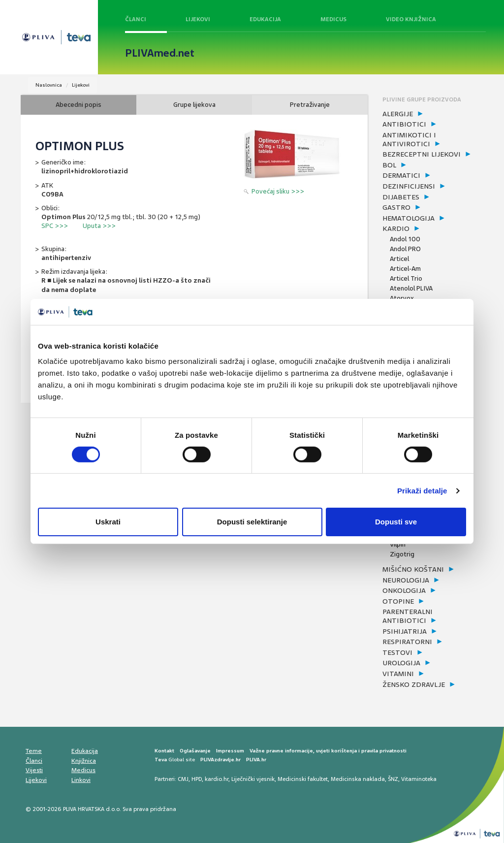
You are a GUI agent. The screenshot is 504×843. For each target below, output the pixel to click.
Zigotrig (402, 554)
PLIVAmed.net (160, 53)
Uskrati (108, 522)
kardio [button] (396, 228)
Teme (34, 751)
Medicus (333, 19)
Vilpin (398, 544)
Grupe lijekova (194, 105)
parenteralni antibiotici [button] (408, 616)
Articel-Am (405, 269)
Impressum (230, 751)
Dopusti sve (396, 522)
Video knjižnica (411, 19)
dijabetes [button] (401, 197)
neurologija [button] (406, 580)
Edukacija (265, 19)
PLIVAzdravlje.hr (220, 760)
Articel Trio (406, 278)
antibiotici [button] (404, 124)
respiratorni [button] (407, 642)
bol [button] (389, 165)
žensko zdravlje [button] (414, 684)
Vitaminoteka (419, 779)
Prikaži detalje (422, 491)
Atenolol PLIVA (411, 288)
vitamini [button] (398, 674)
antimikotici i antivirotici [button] (409, 139)
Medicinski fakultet (303, 779)
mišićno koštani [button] (413, 569)
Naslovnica (49, 85)
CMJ (183, 779)
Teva (161, 760)
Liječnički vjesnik (253, 779)
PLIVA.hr (256, 760)
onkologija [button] (404, 590)
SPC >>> (55, 226)
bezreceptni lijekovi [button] (422, 154)
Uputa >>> (99, 226)
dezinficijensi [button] (409, 186)
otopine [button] (398, 601)
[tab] (433, 114)
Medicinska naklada (358, 779)
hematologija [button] (409, 218)
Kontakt (164, 751)
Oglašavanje (195, 751)
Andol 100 (405, 239)
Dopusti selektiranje (252, 522)
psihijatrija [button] (405, 631)
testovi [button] (397, 652)
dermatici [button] (401, 175)
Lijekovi (198, 19)
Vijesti (34, 770)
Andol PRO (405, 249)
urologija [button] (401, 663)
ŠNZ (393, 779)
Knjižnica (84, 761)
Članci (136, 19)
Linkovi (81, 780)
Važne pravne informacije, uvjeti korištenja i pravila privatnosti (328, 751)
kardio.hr (217, 779)
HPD (197, 779)
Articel (399, 259)
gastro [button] (396, 207)
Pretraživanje (310, 105)
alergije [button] (398, 114)
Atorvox (402, 298)
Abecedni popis (79, 105)
